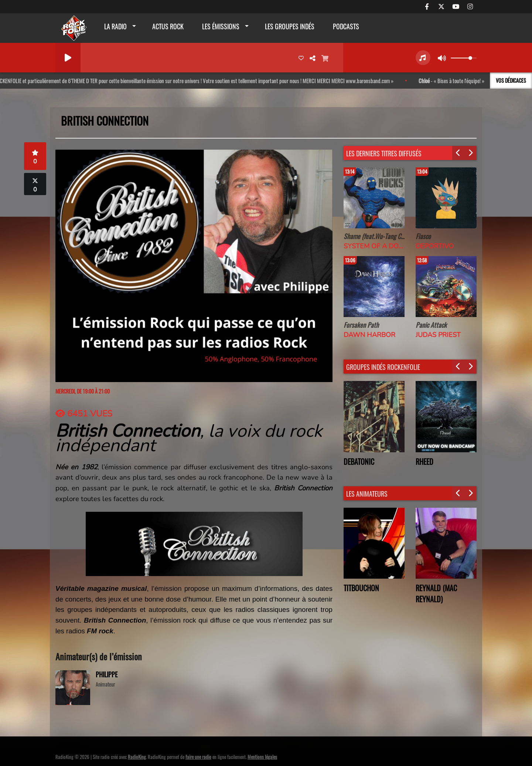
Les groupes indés (290, 26)
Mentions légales (262, 757)
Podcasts (346, 26)
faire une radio (198, 757)
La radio (115, 26)
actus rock (168, 26)
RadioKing (137, 757)
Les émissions (221, 26)
